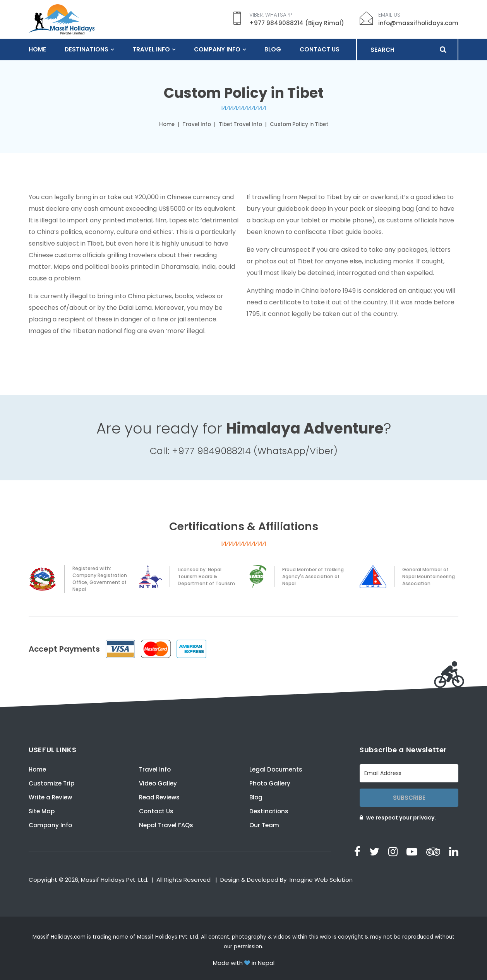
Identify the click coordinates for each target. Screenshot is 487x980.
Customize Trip (51, 783)
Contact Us (320, 49)
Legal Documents (276, 769)
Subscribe (409, 798)
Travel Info (151, 49)
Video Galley (158, 783)
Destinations (87, 49)
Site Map (42, 811)
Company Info (217, 49)
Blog (273, 49)
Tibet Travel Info (240, 124)
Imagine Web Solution (321, 880)
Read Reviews (159, 797)
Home (37, 49)
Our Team (264, 825)
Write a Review (50, 797)
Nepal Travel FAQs (166, 825)
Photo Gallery (270, 783)
